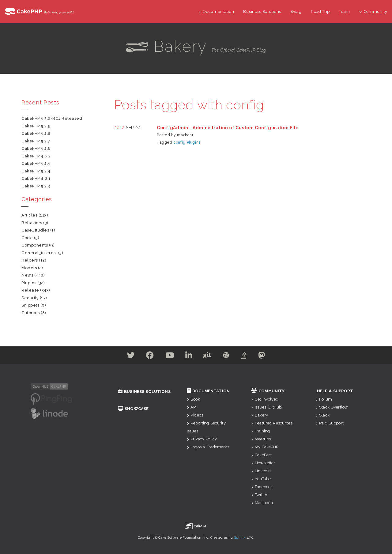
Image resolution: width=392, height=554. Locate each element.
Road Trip (320, 11)
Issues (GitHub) (267, 407)
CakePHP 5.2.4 (36, 171)
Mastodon (262, 503)
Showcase (133, 409)
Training (260, 431)
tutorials (31, 313)
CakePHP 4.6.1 (36, 178)
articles (29, 215)
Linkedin (261, 471)
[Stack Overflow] (247, 356)
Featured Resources (272, 423)
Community (373, 11)
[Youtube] (168, 356)
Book (193, 399)
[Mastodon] (266, 356)
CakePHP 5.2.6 (36, 148)
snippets (30, 305)
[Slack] (228, 356)
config (179, 142)
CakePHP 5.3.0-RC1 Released (52, 118)
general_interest (39, 253)
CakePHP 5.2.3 (36, 186)
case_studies (35, 230)
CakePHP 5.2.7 (36, 141)
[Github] (208, 356)
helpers (30, 260)
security (30, 298)
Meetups (261, 439)
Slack (322, 415)
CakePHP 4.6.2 (36, 156)
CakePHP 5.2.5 (36, 163)
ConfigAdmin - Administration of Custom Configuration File (228, 128)
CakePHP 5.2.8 (36, 133)
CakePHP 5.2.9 (36, 126)
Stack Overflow (332, 407)
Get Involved (265, 399)
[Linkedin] (188, 356)
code (27, 238)
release (30, 290)
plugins (29, 283)
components (35, 245)
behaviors (32, 223)
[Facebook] (147, 356)
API (192, 407)
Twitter (259, 495)
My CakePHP (265, 447)
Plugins (194, 142)
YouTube (261, 479)
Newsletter (263, 463)
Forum (324, 399)
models (29, 268)
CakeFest (261, 455)
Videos (195, 415)
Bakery (260, 415)
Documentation (216, 11)
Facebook (262, 487)
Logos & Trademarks (208, 447)
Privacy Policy (202, 439)
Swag (296, 11)
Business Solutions (262, 11)
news (27, 275)
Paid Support (330, 423)
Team (345, 11)
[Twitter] (127, 356)
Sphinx (240, 538)
